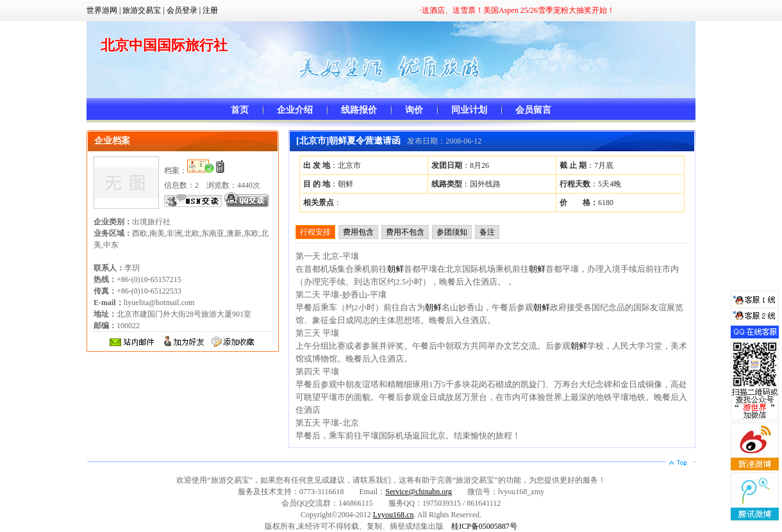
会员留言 (533, 110)
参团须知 (452, 232)
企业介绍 (295, 110)
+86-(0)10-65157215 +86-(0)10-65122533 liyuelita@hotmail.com (144, 291)
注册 (210, 10)
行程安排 (315, 232)
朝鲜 (395, 269)
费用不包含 (405, 232)
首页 (240, 110)
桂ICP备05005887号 (484, 526)
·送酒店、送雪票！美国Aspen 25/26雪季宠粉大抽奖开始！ (517, 10)
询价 (414, 110)
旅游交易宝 (142, 10)
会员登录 (182, 10)
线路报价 (359, 110)
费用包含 (358, 232)
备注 (487, 232)
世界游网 (102, 10)
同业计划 (469, 110)
